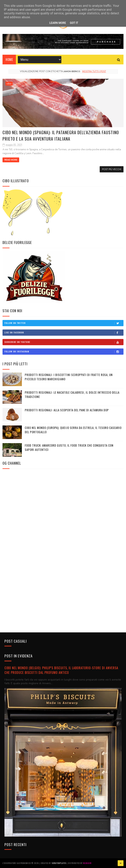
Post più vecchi (112, 169)
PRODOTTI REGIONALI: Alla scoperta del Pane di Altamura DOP (67, 410)
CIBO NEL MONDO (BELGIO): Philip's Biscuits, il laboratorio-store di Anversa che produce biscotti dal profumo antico (61, 670)
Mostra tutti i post (94, 71)
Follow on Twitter (64, 323)
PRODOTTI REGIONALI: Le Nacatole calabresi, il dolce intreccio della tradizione (72, 395)
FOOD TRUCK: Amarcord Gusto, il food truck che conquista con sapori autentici (69, 447)
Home (9, 60)
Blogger (87, 863)
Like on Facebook (64, 333)
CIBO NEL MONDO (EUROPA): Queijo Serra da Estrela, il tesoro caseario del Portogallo (73, 430)
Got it (74, 23)
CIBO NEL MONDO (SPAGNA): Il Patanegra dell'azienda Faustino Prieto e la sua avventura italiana (61, 135)
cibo (9, 84)
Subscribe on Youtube (64, 342)
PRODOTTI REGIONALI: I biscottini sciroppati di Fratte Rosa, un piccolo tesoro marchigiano (69, 377)
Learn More (58, 23)
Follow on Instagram (64, 352)
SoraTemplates (59, 863)
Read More (11, 160)
